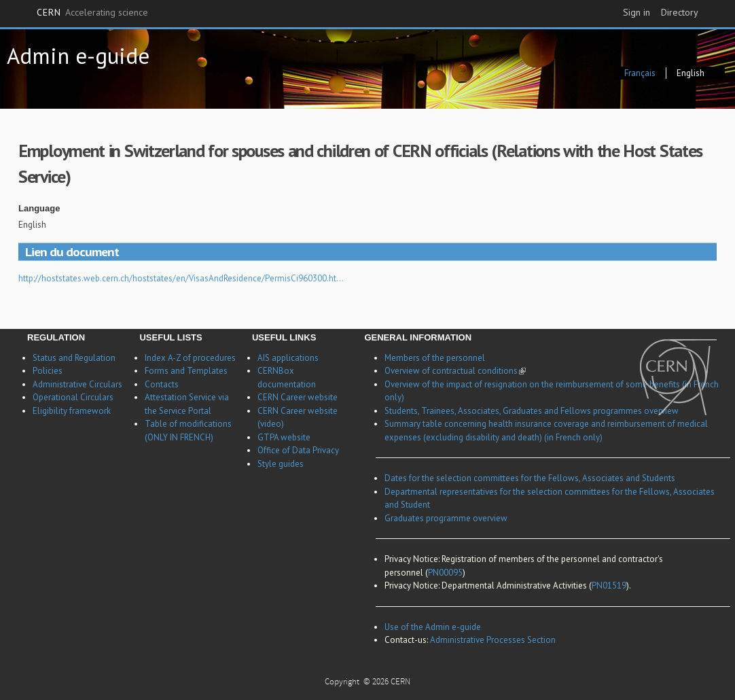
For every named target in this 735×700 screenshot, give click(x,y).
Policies (48, 371)
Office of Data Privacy (298, 450)
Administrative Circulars (77, 384)
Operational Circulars (73, 397)
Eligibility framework (72, 411)
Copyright (343, 683)
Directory (680, 12)
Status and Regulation (74, 358)
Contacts (162, 384)
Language (39, 208)
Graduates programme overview (446, 518)
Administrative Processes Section (493, 640)
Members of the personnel (435, 358)
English (691, 73)
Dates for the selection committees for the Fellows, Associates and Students (530, 478)
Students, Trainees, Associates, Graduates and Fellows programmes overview (532, 411)
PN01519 (609, 585)
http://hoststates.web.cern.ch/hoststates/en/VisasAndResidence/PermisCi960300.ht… (181, 278)
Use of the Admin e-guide (433, 627)
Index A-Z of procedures (190, 358)
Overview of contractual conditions (455, 371)
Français (640, 73)
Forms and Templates (186, 371)
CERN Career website (298, 397)
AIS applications (288, 358)
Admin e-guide (78, 55)
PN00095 (445, 573)
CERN (92, 13)
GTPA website (284, 437)
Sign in (637, 12)
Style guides (281, 464)
